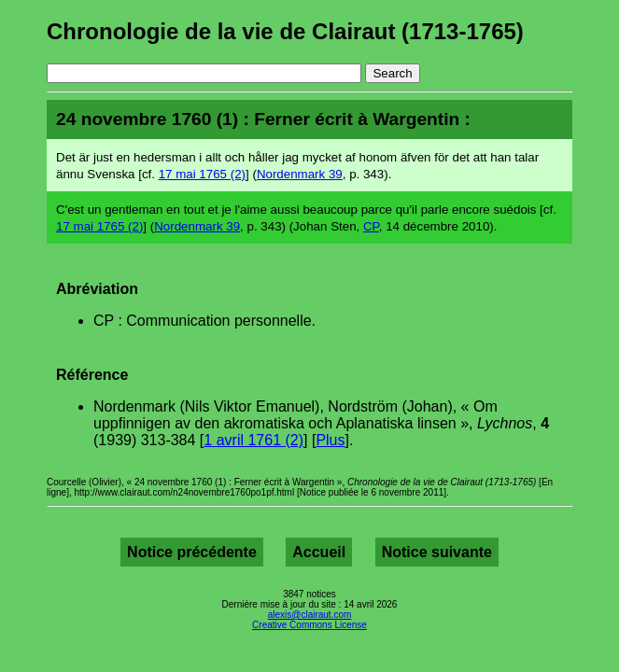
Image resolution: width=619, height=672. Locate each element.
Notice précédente (192, 552)
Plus (330, 440)
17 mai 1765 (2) (202, 174)
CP (371, 226)
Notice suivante (437, 552)
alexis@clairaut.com (310, 615)
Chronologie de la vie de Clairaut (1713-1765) (285, 31)
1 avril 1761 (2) (253, 440)
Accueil (319, 552)
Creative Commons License (309, 625)
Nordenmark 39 (300, 174)
